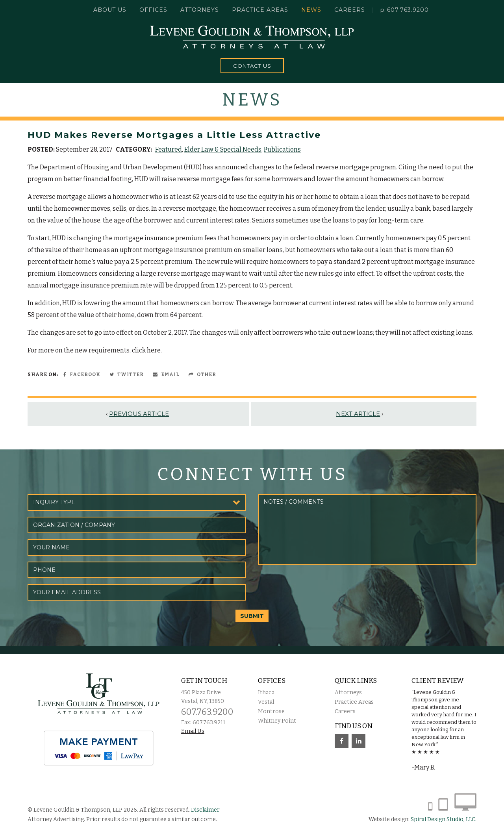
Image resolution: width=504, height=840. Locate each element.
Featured (169, 149)
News (311, 10)
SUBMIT (252, 616)
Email (166, 375)
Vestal (266, 702)
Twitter (127, 375)
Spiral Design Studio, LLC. (444, 819)
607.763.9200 (408, 10)
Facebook (82, 375)
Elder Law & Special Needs (223, 149)
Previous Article (139, 414)
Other (202, 375)
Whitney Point (277, 721)
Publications (282, 149)
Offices (153, 10)
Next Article (358, 414)
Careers (350, 10)
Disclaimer (205, 810)
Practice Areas (354, 702)
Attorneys (200, 10)
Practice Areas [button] (260, 10)
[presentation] (318, 586)
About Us (110, 10)
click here (146, 350)
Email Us (193, 731)
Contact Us (252, 66)
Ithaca (266, 693)
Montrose (271, 711)
